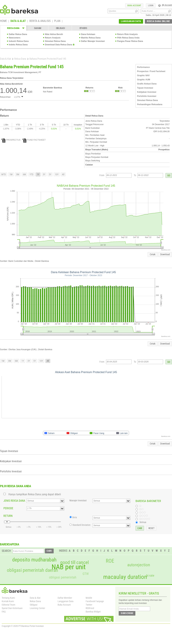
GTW (86, 574)
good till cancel (74, 562)
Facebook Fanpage (95, 601)
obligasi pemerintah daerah (33, 570)
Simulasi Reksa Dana (55, 41)
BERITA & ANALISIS (40, 21)
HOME (3, 21)
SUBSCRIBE (127, 613)
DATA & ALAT (18, 21)
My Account (165, 5)
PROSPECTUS (11, 140)
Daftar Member (65, 598)
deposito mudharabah (34, 560)
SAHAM (38, 28)
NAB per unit (69, 567)
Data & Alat (6, 59)
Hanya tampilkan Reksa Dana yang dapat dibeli (35, 494)
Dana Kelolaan (88, 34)
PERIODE (8, 508)
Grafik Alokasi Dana (147, 84)
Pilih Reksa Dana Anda (128, 38)
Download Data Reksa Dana (58, 45)
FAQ (4, 612)
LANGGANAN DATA (131, 21)
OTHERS (83, 28)
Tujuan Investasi (145, 88)
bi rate (150, 575)
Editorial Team (9, 605)
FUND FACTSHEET (34, 140)
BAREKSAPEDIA (10, 544)
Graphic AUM (144, 80)
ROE (110, 561)
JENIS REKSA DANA (14, 501)
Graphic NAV (143, 75)
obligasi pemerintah (63, 577)
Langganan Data (66, 601)
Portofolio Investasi (147, 96)
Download (165, 254)
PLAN (57, 21)
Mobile (89, 598)
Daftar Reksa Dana (18, 34)
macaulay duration (125, 577)
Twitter (89, 605)
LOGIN (151, 6)
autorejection (139, 565)
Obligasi (34, 605)
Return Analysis (53, 38)
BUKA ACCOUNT (134, 6)
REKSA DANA (13, 28)
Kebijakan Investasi (147, 92)
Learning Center (37, 608)
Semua (143, 522)
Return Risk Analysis (127, 34)
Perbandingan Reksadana (150, 104)
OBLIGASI (60, 28)
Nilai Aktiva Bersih (54, 34)
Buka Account (64, 605)
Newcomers (15, 38)
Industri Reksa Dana (19, 41)
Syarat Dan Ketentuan (12, 608)
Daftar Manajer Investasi (93, 41)
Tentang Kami (8, 598)
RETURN (8, 516)
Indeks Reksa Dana (18, 45)
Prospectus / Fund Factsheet (151, 71)
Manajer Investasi (78, 500)
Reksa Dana (20, 59)
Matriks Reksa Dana (91, 38)
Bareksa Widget (93, 612)
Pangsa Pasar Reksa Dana (130, 41)
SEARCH (6, 551)
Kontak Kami (8, 601)
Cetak (153, 254)
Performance (143, 67)
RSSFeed (90, 608)
